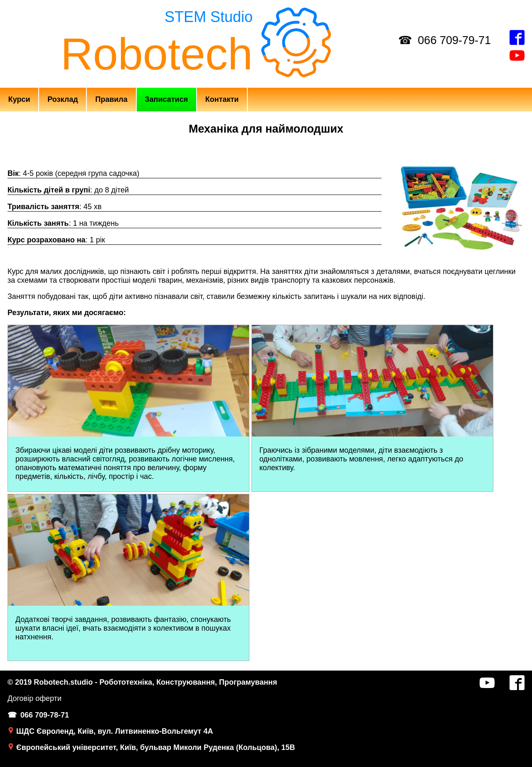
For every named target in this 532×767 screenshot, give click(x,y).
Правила (111, 99)
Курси (19, 99)
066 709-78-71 (45, 715)
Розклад (63, 99)
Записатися (166, 99)
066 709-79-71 (454, 40)
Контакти (222, 99)
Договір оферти (34, 698)
